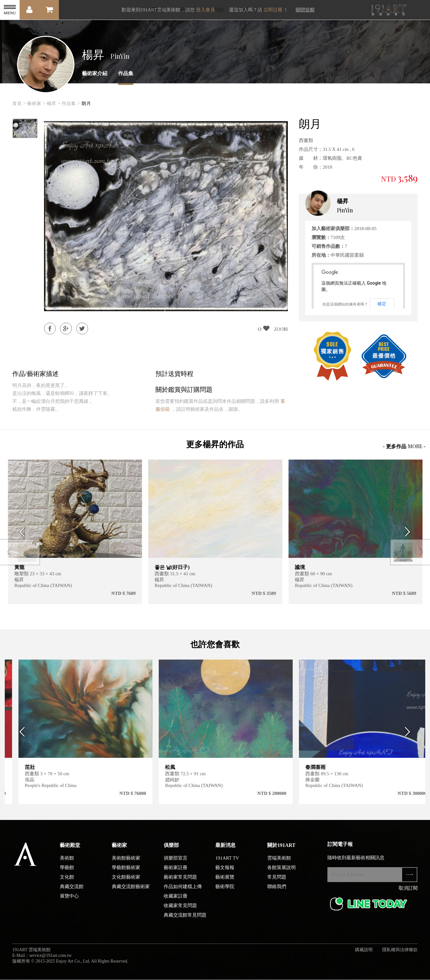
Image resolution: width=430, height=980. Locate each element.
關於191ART (281, 851)
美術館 (67, 864)
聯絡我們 (277, 893)
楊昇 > (54, 103)
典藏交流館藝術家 (131, 893)
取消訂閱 (408, 894)
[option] (25, 128)
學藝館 (67, 874)
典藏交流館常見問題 (185, 921)
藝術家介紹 (95, 73)
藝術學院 (225, 893)
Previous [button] (20, 532)
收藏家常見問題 (180, 912)
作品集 (126, 73)
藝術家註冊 (176, 874)
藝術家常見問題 (180, 883)
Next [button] (410, 532)
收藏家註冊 (176, 902)
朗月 (86, 103)
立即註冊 (273, 10)
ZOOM (281, 329)
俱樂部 (171, 851)
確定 (382, 304)
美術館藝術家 (126, 864)
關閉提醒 (305, 10)
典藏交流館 (72, 893)
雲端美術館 (279, 864)
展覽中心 (69, 902)
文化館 (67, 883)
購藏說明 (364, 956)
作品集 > (71, 103)
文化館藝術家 (126, 883)
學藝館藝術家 (126, 874)
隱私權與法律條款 (400, 956)
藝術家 (119, 851)
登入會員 (206, 10)
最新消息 (225, 851)
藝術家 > (36, 103)
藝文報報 (225, 874)
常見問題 (277, 883)
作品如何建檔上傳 (183, 893)
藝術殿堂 (70, 851)
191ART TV (227, 864)
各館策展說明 (281, 874)
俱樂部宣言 (176, 864)
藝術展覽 (225, 883)
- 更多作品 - (404, 446)
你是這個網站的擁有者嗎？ (345, 304)
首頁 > (19, 103)
